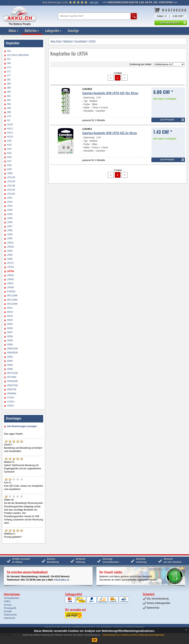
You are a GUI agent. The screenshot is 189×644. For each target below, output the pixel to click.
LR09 (10, 173)
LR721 (10, 263)
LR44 (10, 206)
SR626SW (12, 353)
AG (9, 120)
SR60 (10, 345)
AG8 (9, 165)
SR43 (10, 312)
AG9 (9, 169)
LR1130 (11, 181)
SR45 (10, 320)
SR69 (10, 369)
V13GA (11, 402)
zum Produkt (167, 120)
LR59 (10, 234)
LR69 (10, 259)
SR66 (10, 365)
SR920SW (12, 381)
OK (94, 640)
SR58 (10, 336)
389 (9, 88)
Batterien (32, 30)
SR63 (10, 357)
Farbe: (87, 104)
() (55, 3)
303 (9, 51)
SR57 (10, 332)
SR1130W (12, 300)
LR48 (10, 214)
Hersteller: (89, 111)
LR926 (10, 279)
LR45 (10, 210)
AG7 (9, 161)
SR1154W (12, 304)
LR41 (10, 198)
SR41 (10, 308)
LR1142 (11, 190)
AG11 (10, 129)
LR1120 (11, 177)
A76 (9, 116)
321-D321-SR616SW (18, 55)
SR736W (12, 377)
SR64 (10, 361)
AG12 (10, 133)
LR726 (10, 267)
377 (9, 76)
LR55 (10, 222)
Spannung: (89, 98)
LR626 (10, 247)
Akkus (14, 30)
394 (9, 104)
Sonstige (73, 30)
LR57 (10, 226)
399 (9, 112)
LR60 (10, 239)
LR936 (10, 287)
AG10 (10, 125)
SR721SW (12, 373)
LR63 (10, 251)
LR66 (10, 255)
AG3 (9, 145)
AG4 (9, 149)
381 (9, 80)
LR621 (10, 243)
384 (9, 84)
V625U (11, 406)
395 (9, 108)
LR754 (10, 271)
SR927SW (12, 385)
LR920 (10, 275)
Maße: (87, 108)
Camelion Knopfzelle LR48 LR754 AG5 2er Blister (110, 133)
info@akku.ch (62, 580)
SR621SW (12, 349)
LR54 (10, 218)
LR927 (10, 283)
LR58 (10, 230)
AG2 (9, 141)
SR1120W (12, 296)
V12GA (11, 398)
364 (9, 63)
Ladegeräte (53, 30)
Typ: (86, 101)
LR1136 (11, 186)
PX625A (11, 292)
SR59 (10, 341)
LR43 (10, 202)
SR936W (12, 394)
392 (9, 100)
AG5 (9, 153)
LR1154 (11, 194)
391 (9, 96)
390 (9, 92)
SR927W (12, 389)
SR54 (10, 324)
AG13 (10, 137)
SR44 (10, 316)
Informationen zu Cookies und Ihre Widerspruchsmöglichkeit (133, 635)
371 (9, 72)
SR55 (10, 328)
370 (9, 67)
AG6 (9, 157)
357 (9, 59)
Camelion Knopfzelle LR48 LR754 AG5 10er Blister (110, 93)
